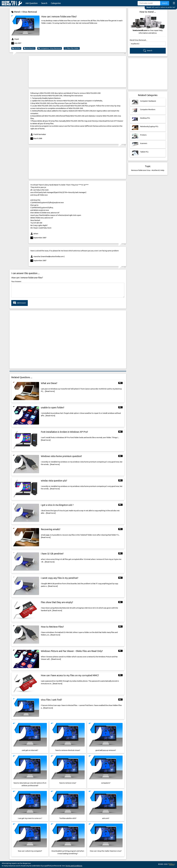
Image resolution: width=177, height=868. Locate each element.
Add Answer (20, 303)
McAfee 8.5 (29, 48)
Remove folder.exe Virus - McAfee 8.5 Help (148, 170)
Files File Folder (72, 48)
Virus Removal (30, 12)
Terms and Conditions (74, 866)
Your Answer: (16, 281)
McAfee (16, 48)
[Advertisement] (77, 72)
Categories (56, 3)
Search (44, 3)
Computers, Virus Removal (50, 48)
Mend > (17, 12)
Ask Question (32, 3)
